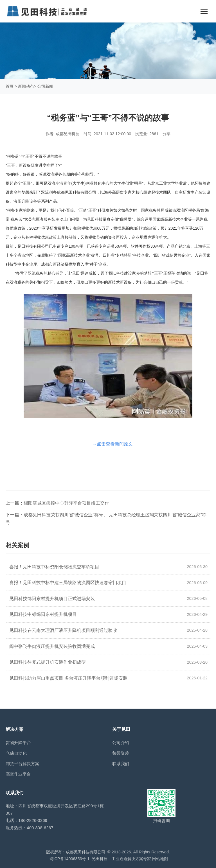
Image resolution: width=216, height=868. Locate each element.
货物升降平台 (18, 742)
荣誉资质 (121, 753)
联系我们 (121, 764)
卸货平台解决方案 (22, 764)
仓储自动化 (16, 753)
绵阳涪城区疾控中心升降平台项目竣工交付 (66, 503)
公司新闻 (45, 86)
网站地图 (160, 859)
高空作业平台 (18, 774)
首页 (10, 86)
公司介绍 (121, 742)
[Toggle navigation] (204, 11)
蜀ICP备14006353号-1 (69, 859)
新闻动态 (26, 86)
